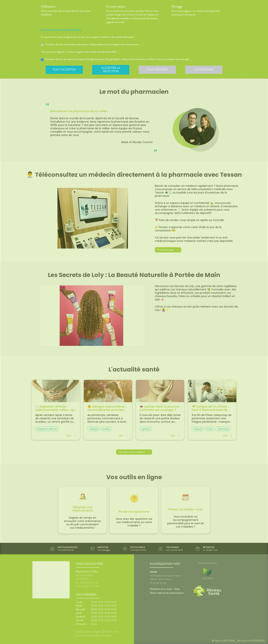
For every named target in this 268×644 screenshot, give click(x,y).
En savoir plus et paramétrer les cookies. (61, 30)
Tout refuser (157, 70)
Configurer (204, 70)
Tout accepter (64, 70)
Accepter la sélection (111, 70)
